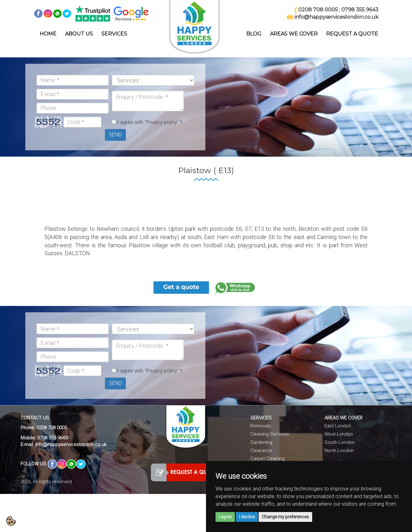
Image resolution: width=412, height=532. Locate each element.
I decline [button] (247, 517)
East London (338, 426)
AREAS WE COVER (294, 34)
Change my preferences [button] (285, 517)
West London (339, 434)
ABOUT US (79, 34)
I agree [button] (225, 517)
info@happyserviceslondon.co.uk (71, 444)
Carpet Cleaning (267, 458)
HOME (48, 34)
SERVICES (114, 34)
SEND (115, 135)
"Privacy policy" (162, 122)
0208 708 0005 (318, 10)
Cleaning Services (270, 434)
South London (340, 442)
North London (339, 451)
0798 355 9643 (360, 10)
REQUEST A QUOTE (352, 34)
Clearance (261, 451)
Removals (261, 426)
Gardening (261, 442)
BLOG (254, 34)
